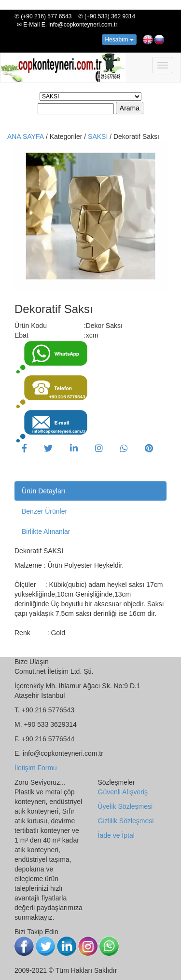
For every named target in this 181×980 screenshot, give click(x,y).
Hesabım (119, 40)
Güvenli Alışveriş (123, 792)
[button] (24, 449)
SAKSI (99, 136)
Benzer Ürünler (44, 511)
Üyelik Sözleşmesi (125, 806)
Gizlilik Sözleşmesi (126, 821)
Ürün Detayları (43, 491)
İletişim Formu (36, 768)
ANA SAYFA (26, 136)
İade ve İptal (116, 835)
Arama (130, 108)
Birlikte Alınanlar (46, 531)
